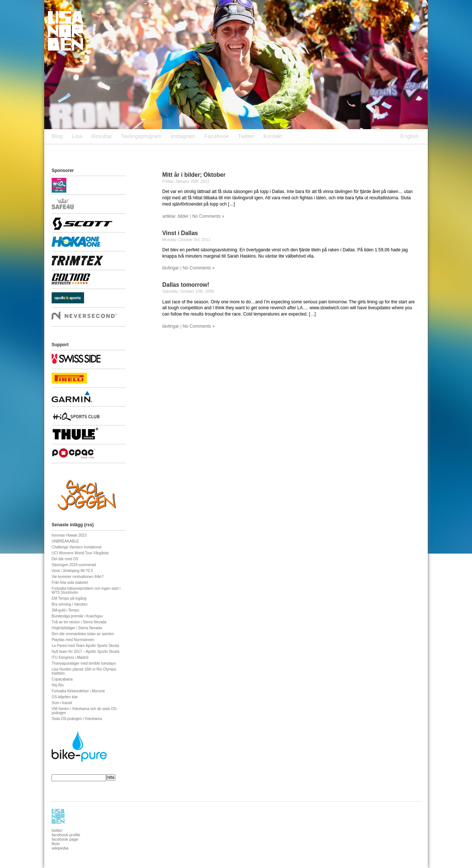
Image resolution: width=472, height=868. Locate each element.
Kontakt (273, 136)
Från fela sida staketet (70, 583)
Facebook (216, 136)
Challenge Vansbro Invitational (77, 547)
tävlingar (171, 268)
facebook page (65, 839)
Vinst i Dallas (180, 233)
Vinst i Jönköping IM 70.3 (72, 571)
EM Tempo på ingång (69, 598)
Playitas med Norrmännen (73, 640)
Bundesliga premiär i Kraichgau (77, 616)
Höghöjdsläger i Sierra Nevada (77, 628)
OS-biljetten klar (65, 697)
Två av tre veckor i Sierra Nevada (79, 622)
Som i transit (62, 703)
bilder (183, 216)
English (409, 136)
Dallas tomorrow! (186, 285)
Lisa (77, 136)
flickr (56, 844)
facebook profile (66, 835)
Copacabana (62, 679)
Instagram (183, 136)
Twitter (246, 136)
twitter (57, 830)
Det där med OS (65, 559)
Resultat (102, 136)
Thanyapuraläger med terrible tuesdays (84, 663)
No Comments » (208, 216)
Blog (57, 136)
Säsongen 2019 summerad (74, 565)
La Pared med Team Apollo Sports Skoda (85, 646)
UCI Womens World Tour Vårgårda (80, 553)
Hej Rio (58, 685)
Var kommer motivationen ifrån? (78, 577)
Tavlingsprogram (141, 136)
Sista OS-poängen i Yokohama (77, 719)
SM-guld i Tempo (65, 610)
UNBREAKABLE (65, 541)
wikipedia (60, 848)
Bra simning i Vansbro (70, 604)
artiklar (169, 216)
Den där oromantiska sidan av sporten (83, 634)
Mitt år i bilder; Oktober (194, 175)
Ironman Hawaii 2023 (69, 535)
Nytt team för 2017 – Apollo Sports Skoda (85, 652)
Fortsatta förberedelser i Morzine (78, 691)
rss (89, 525)
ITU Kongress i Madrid (70, 657)
